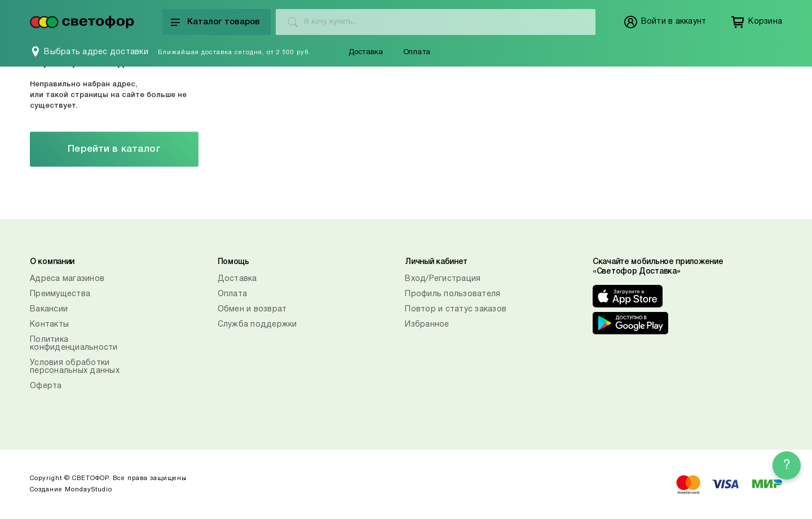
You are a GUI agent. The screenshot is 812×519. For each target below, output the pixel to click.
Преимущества (60, 294)
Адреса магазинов (67, 279)
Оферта (46, 386)
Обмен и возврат (252, 309)
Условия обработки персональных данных (75, 367)
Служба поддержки (257, 325)
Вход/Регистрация (443, 279)
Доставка (366, 52)
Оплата (417, 52)
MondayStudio (89, 490)
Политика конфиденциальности (74, 344)
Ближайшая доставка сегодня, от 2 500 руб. (234, 52)
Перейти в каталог (114, 149)
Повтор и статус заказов (456, 309)
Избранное (427, 325)
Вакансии (49, 309)
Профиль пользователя (453, 294)
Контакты (49, 325)
